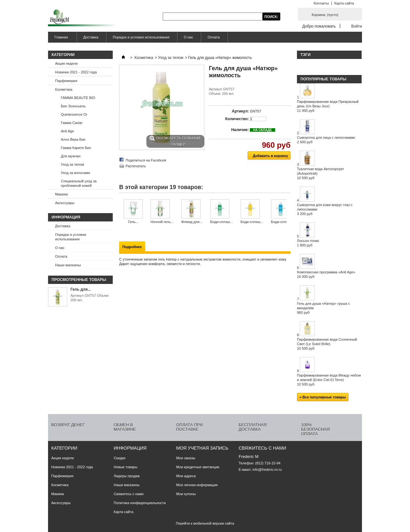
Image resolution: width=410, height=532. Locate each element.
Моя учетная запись (202, 448)
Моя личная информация (197, 485)
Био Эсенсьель (73, 106)
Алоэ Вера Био (73, 139)
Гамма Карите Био (76, 148)
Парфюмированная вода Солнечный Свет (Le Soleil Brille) (327, 344)
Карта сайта (344, 3)
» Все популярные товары (323, 397)
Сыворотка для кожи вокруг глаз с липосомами (325, 209)
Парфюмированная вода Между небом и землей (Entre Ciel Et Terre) (329, 380)
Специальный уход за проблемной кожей (79, 183)
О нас (189, 37)
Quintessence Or (74, 114)
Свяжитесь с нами (129, 494)
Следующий (288, 212)
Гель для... (81, 289)
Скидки (119, 458)
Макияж (61, 194)
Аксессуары (65, 203)
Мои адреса (186, 476)
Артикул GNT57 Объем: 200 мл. (90, 298)
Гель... (133, 222)
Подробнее (132, 247)
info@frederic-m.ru (267, 470)
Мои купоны (186, 494)
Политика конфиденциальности (140, 503)
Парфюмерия (66, 81)
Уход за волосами (75, 173)
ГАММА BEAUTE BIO (78, 98)
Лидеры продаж (127, 476)
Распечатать (136, 166)
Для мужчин (71, 156)
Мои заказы (186, 458)
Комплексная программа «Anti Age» (326, 274)
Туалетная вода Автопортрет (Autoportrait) (320, 173)
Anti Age (67, 131)
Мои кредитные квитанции (198, 467)
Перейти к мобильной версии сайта (205, 523)
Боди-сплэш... (221, 222)
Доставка (91, 37)
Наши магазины (68, 265)
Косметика (64, 89)
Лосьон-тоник (308, 243)
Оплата (214, 37)
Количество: (237, 119)
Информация (66, 217)
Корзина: (325, 15)
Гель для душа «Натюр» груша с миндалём (323, 308)
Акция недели (66, 63)
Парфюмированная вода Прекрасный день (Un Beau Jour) (328, 106)
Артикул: (240, 111)
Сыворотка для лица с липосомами (326, 140)
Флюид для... (192, 222)
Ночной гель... (162, 222)
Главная (60, 39)
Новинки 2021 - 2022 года (76, 72)
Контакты (321, 3)
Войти (357, 26)
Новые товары (126, 467)
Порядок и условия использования (141, 37)
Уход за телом (72, 164)
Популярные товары (323, 79)
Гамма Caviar (72, 123)
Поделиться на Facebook (146, 160)
